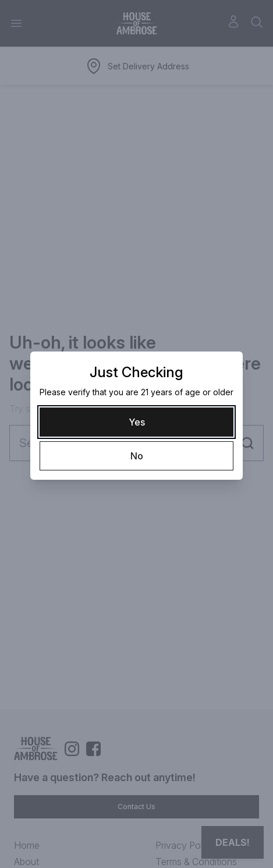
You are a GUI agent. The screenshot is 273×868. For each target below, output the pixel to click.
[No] (136, 456)
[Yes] (136, 422)
